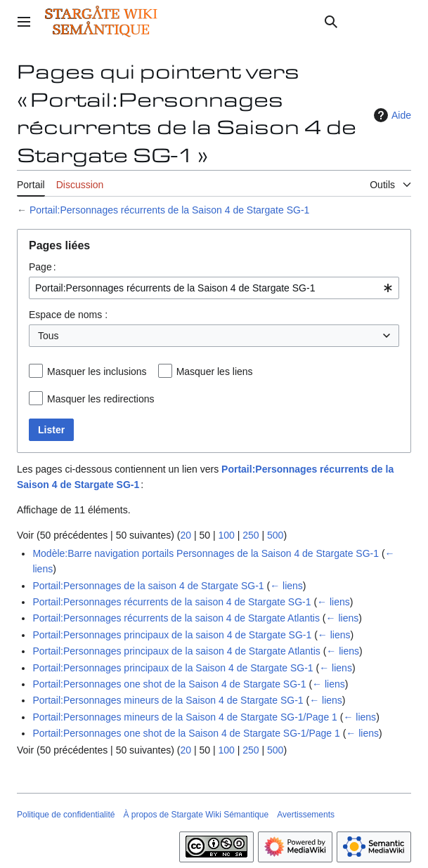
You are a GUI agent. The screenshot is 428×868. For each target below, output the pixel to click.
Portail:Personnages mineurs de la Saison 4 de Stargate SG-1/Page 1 (184, 717)
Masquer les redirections (101, 399)
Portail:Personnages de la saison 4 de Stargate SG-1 (148, 586)
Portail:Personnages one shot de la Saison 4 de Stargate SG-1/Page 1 (186, 733)
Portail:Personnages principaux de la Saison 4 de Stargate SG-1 (173, 668)
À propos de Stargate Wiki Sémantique (196, 815)
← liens (286, 586)
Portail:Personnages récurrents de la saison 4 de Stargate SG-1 (171, 602)
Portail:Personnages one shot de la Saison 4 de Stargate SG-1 (169, 684)
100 (226, 535)
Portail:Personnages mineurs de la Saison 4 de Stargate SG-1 (168, 700)
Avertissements (306, 815)
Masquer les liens (215, 371)
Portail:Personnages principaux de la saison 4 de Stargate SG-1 (172, 635)
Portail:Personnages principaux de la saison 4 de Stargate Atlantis (176, 651)
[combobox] (214, 288)
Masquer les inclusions (97, 371)
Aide (391, 115)
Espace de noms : (68, 315)
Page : (43, 267)
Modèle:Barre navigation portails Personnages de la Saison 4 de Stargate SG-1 (206, 553)
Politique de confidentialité (66, 815)
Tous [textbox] (48, 336)
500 (275, 535)
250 (251, 535)
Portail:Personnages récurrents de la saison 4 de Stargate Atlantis (176, 618)
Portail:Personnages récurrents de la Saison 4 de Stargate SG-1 (169, 210)
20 (186, 535)
